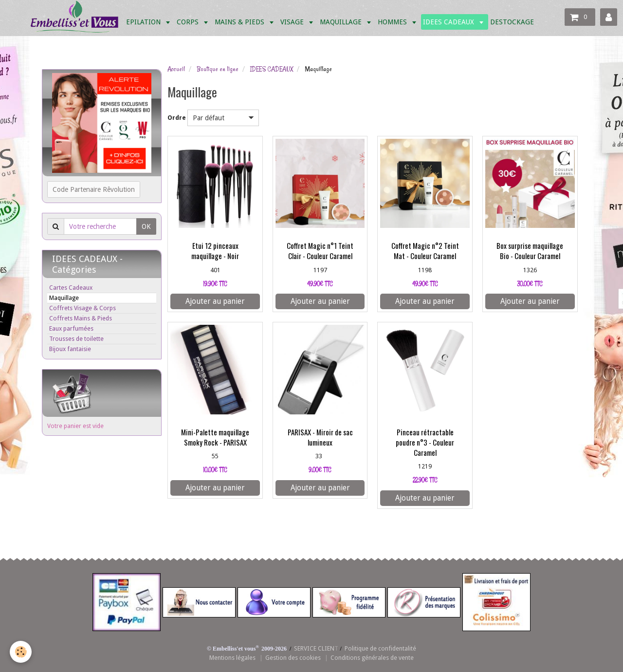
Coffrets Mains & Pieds (81, 318)
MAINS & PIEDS (240, 22)
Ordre (177, 118)
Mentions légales (232, 658)
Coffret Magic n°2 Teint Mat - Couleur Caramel (425, 251)
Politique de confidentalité (380, 648)
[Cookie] (21, 652)
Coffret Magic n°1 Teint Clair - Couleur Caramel (320, 251)
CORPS (189, 22)
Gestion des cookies (293, 658)
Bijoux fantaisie (70, 349)
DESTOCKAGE (512, 22)
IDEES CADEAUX (449, 22)
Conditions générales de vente (372, 658)
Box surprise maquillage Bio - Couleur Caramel (530, 251)
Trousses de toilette (76, 339)
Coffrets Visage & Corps (82, 308)
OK (146, 226)
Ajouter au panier (215, 301)
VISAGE (293, 22)
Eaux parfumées (71, 328)
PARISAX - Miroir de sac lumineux (320, 437)
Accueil (176, 69)
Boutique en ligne (218, 69)
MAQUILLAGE (342, 22)
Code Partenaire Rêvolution (94, 189)
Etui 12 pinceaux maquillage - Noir (215, 251)
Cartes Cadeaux (71, 288)
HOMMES (393, 22)
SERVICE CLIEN (314, 648)
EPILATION (144, 22)
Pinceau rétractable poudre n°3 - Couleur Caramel (425, 442)
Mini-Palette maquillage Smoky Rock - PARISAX (215, 437)
